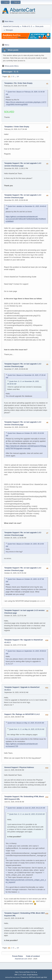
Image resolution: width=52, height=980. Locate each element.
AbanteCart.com (21, 959)
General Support (11, 767)
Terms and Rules (25, 972)
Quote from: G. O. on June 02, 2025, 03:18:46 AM (27, 814)
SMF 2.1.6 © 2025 (20, 975)
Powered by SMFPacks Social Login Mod (34, 977)
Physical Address (27, 767)
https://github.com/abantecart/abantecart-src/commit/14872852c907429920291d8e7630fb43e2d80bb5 (26, 219)
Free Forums (16, 977)
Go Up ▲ (34, 972)
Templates (9, 83)
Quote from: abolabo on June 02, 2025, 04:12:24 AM (26, 808)
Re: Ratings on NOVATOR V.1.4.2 (26, 714)
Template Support (12, 163)
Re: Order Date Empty (23, 83)
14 (18, 76)
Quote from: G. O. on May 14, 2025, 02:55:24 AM (27, 729)
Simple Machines (32, 975)
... (16, 76)
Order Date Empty (22, 127)
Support (8, 714)
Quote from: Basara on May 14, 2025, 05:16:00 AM (26, 723)
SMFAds (8, 977)
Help (17, 972)
